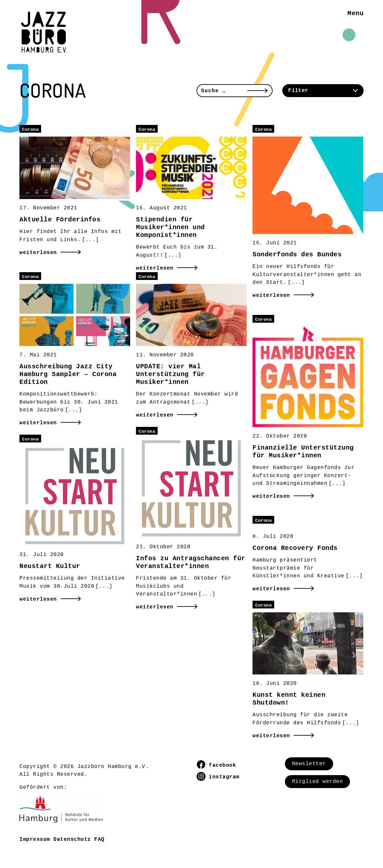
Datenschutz (72, 840)
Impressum (35, 840)
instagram (218, 777)
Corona (30, 129)
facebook (216, 765)
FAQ (99, 840)
